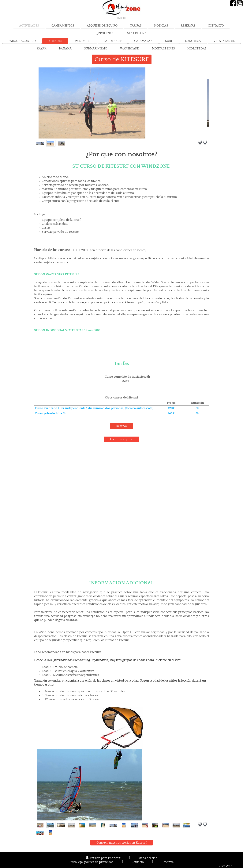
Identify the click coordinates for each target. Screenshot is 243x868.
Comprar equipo (122, 439)
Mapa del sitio (148, 858)
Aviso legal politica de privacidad (92, 862)
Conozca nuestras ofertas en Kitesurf (121, 843)
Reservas (168, 862)
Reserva (121, 426)
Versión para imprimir (104, 858)
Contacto (138, 862)
